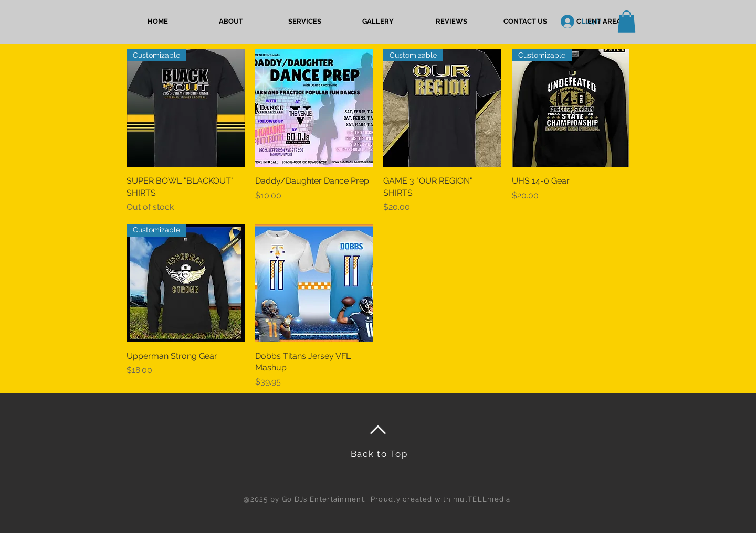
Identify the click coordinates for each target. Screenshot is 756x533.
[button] (304, 21)
